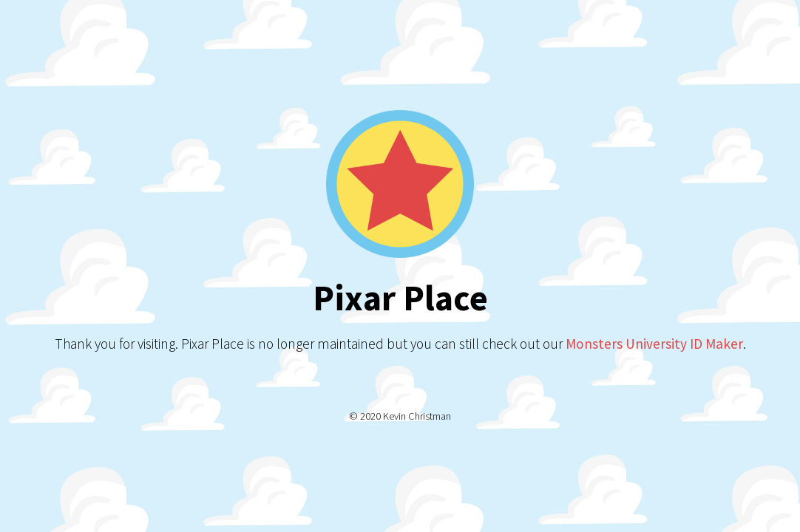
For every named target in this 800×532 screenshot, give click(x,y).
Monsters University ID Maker (654, 344)
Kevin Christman (417, 416)
